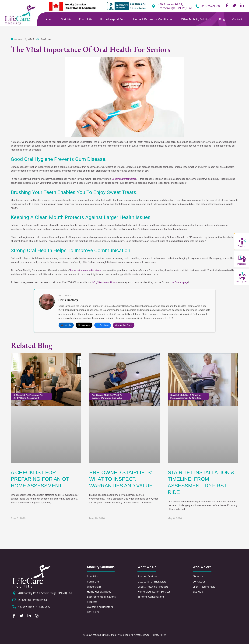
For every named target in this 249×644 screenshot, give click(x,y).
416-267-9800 (211, 6)
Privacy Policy (159, 635)
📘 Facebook (103, 325)
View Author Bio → (124, 325)
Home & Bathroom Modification (153, 19)
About (50, 19)
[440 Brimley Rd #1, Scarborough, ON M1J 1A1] (14, 594)
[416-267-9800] (197, 6)
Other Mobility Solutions (196, 19)
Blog (222, 19)
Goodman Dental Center (124, 179)
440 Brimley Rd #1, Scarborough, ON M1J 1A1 (175, 6)
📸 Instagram (84, 325)
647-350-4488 (26, 607)
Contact (237, 19)
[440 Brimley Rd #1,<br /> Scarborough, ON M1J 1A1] (154, 6)
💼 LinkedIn (66, 325)
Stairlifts (66, 19)
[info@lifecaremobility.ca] (14, 600)
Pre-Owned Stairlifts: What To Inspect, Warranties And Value (121, 479)
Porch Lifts (86, 19)
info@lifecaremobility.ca (105, 282)
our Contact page (181, 282)
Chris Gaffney (68, 300)
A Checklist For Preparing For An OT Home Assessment (40, 479)
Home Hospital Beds (113, 19)
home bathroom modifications (86, 270)
